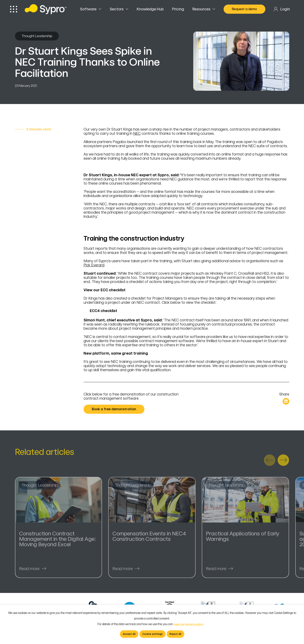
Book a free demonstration (116, 409)
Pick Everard (94, 265)
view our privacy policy (188, 624)
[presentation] (270, 462)
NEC (137, 133)
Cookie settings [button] (153, 634)
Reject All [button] (175, 634)
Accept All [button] (129, 634)
